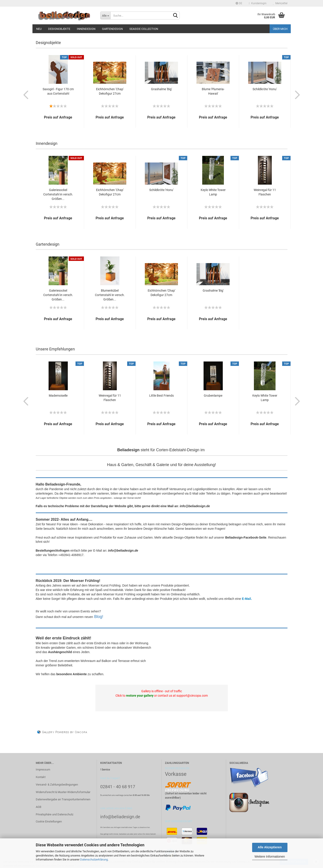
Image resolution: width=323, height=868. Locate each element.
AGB (39, 807)
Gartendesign (112, 29)
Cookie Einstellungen (49, 821)
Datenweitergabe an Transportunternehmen (63, 799)
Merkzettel (280, 3)
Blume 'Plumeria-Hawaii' (213, 91)
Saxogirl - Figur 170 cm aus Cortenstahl (58, 91)
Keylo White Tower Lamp (213, 192)
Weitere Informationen (270, 857)
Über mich (280, 29)
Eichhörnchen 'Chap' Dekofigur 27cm (110, 91)
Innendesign (86, 29)
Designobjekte (59, 29)
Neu (39, 29)
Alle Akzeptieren (270, 847)
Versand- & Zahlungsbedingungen (57, 785)
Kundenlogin (258, 3)
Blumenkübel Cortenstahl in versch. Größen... (110, 295)
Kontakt (41, 777)
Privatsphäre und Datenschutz (55, 814)
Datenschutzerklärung (94, 859)
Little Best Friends (161, 396)
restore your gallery (140, 696)
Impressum (43, 770)
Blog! (99, 617)
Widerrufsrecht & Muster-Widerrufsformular (63, 792)
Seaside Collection (144, 29)
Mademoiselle (58, 396)
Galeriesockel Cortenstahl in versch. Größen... (58, 194)
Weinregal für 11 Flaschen (265, 192)
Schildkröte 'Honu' (265, 89)
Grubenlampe (213, 396)
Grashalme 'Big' (161, 89)
